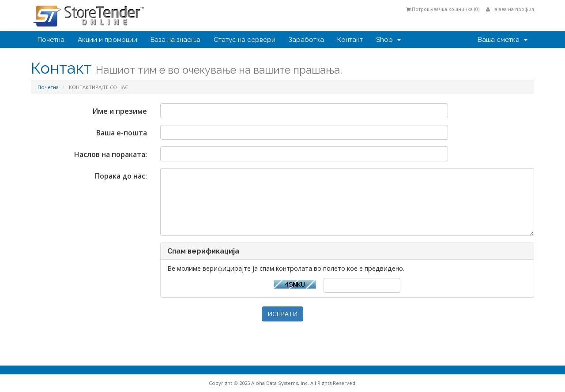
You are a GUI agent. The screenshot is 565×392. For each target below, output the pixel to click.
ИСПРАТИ (282, 314)
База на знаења (175, 40)
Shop (388, 40)
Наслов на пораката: (111, 154)
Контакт (350, 40)
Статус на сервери (245, 40)
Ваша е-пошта (122, 133)
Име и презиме (120, 111)
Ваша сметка (503, 40)
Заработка (306, 40)
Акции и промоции (107, 40)
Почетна (51, 40)
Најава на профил (510, 9)
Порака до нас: (121, 176)
